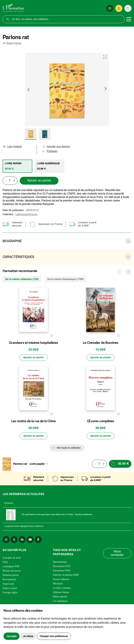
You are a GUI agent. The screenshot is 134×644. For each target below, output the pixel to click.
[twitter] (14, 540)
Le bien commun (62, 588)
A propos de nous (12, 558)
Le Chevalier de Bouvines (101, 343)
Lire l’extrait (12, 147)
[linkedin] (22, 540)
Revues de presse (12, 571)
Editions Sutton (61, 592)
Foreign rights (10, 592)
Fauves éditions (61, 579)
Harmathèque (60, 562)
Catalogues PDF (11, 566)
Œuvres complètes (101, 421)
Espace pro (8, 584)
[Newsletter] (110, 8)
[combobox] (40, 464)
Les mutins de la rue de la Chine (33, 421)
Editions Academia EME (66, 575)
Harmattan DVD (62, 566)
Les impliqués (60, 601)
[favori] (51, 336)
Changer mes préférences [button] (54, 636)
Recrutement (9, 579)
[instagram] (6, 540)
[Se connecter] (119, 8)
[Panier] (128, 8)
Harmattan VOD (62, 570)
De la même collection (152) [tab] (22, 279)
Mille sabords (60, 597)
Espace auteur (10, 588)
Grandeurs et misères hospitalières (33, 343)
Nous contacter (117, 553)
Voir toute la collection (69, 448)
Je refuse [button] (28, 636)
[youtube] (30, 540)
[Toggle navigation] (129, 19)
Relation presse (11, 575)
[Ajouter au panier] (33, 358)
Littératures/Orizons (26, 214)
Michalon (58, 584)
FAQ (5, 562)
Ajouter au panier (39, 181)
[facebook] (38, 540)
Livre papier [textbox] (37, 464)
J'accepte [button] (12, 636)
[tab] (17, 166)
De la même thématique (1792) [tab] (66, 279)
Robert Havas (14, 43)
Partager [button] (50, 151)
